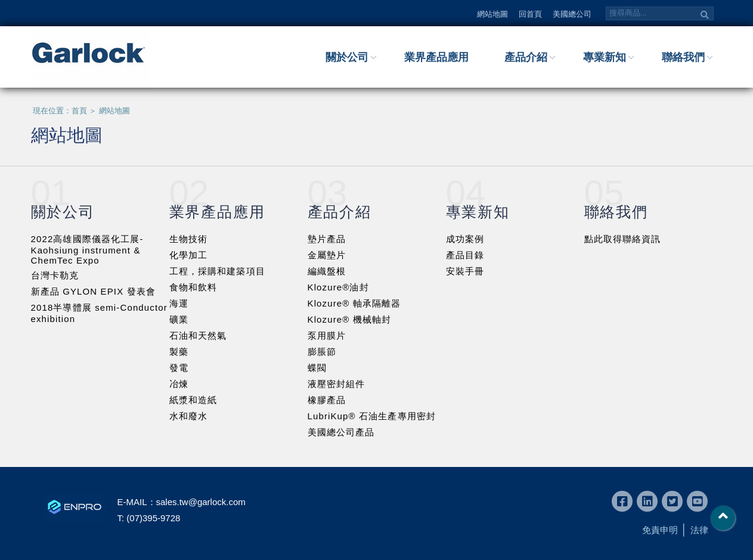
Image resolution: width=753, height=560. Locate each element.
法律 (699, 530)
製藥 (179, 352)
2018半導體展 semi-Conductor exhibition (99, 313)
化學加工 (189, 255)
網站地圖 (492, 14)
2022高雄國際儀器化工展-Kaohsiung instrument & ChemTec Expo (87, 250)
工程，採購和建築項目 (217, 271)
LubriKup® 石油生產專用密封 (372, 416)
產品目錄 (465, 255)
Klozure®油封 (338, 287)
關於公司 (347, 57)
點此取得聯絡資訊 (623, 239)
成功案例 (465, 239)
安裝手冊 (465, 271)
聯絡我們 (683, 57)
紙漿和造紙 (193, 400)
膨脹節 (322, 352)
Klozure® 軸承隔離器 (354, 303)
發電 (179, 368)
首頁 (79, 111)
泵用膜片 (327, 335)
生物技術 (189, 239)
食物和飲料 (193, 287)
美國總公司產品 (341, 432)
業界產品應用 (436, 57)
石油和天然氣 (198, 335)
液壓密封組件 (337, 384)
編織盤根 (327, 271)
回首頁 (530, 14)
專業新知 (605, 57)
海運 (179, 303)
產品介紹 (526, 57)
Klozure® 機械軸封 (350, 319)
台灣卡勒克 (55, 275)
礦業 (179, 319)
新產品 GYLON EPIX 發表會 (93, 291)
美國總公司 (572, 14)
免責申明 (660, 530)
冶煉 (179, 384)
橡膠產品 (327, 400)
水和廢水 (189, 416)
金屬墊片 (327, 255)
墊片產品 (327, 239)
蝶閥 (317, 368)
